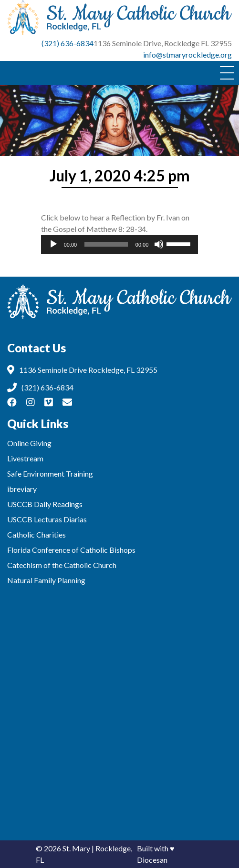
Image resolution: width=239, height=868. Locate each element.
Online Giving (29, 443)
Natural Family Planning (46, 580)
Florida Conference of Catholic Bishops (71, 550)
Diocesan (152, 860)
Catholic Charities (36, 534)
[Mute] (159, 244)
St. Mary (76, 848)
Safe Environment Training (50, 474)
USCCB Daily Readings (45, 504)
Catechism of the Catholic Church (62, 565)
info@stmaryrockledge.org (187, 55)
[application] (120, 244)
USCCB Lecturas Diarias (47, 519)
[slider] (106, 244)
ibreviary (22, 489)
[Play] (53, 244)
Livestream (25, 458)
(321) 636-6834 (68, 43)
